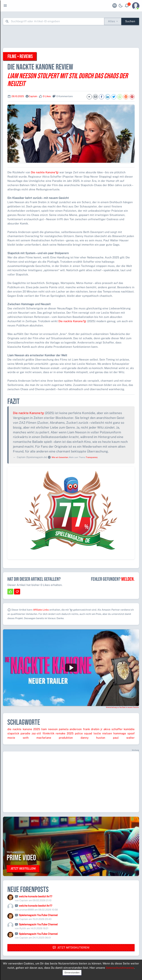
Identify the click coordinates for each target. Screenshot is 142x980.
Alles (111, 21)
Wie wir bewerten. (60, 457)
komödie (129, 729)
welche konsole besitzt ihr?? (35, 896)
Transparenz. (92, 457)
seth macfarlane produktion (48, 738)
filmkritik (48, 733)
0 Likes (47, 96)
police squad (83, 733)
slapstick (13, 733)
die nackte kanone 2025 (24, 729)
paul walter (124, 738)
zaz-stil (36, 733)
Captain (33, 96)
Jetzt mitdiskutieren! (71, 948)
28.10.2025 (18, 96)
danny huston (93, 738)
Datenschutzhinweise (120, 968)
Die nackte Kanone (45, 172)
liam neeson (49, 729)
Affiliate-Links (41, 610)
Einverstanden (72, 973)
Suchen (130, 21)
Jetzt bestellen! (23, 869)
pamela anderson (70, 729)
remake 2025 (65, 733)
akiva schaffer (113, 729)
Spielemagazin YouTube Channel (38, 915)
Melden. (128, 579)
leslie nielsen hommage (110, 733)
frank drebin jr (93, 729)
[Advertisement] (71, 36)
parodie (25, 733)
